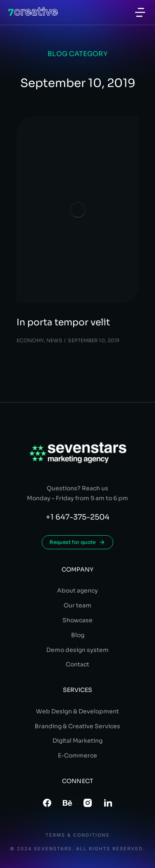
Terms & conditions (77, 835)
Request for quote (77, 542)
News (54, 340)
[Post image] (77, 210)
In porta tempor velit (63, 322)
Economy (30, 340)
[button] (140, 12)
